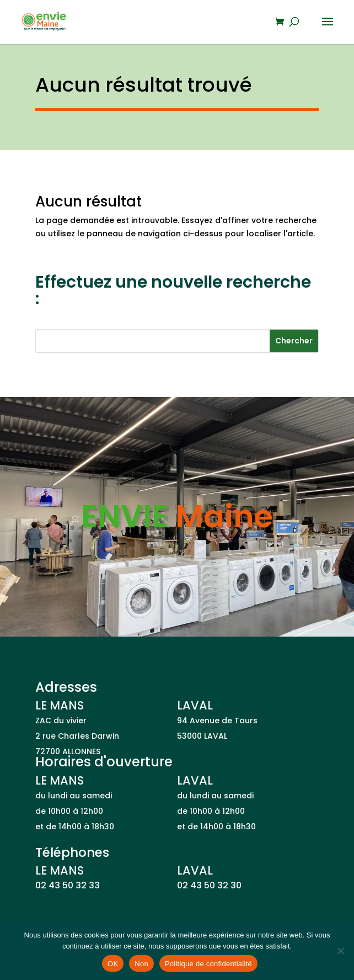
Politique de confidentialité (208, 964)
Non (141, 964)
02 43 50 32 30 (209, 885)
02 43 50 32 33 (68, 885)
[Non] (340, 951)
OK (113, 964)
